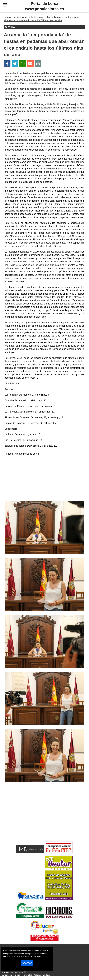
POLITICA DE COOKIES (31, 956)
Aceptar (27, 963)
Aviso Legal (7, 975)
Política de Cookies (42, 975)
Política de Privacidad (23, 975)
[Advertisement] (45, 479)
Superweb (18, 972)
